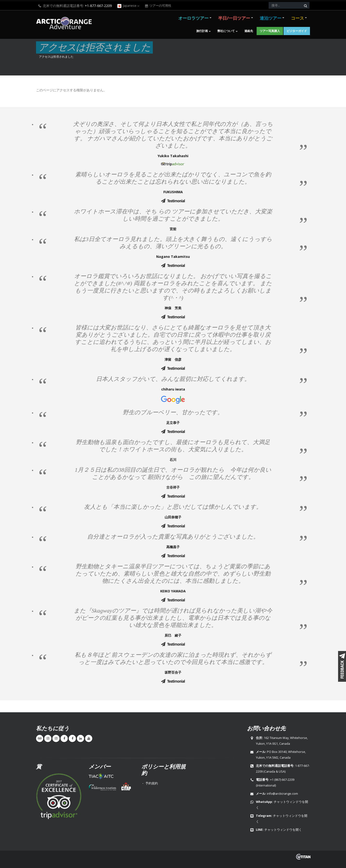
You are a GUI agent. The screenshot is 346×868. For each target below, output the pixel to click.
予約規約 (152, 783)
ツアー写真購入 (270, 31)
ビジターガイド (297, 31)
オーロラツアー (193, 18)
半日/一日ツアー (234, 18)
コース (297, 18)
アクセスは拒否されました (56, 56)
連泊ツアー (271, 18)
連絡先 (249, 31)
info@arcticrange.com (282, 794)
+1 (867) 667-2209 (282, 780)
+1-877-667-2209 (98, 6)
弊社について (226, 31)
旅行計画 (202, 31)
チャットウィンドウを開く (283, 830)
